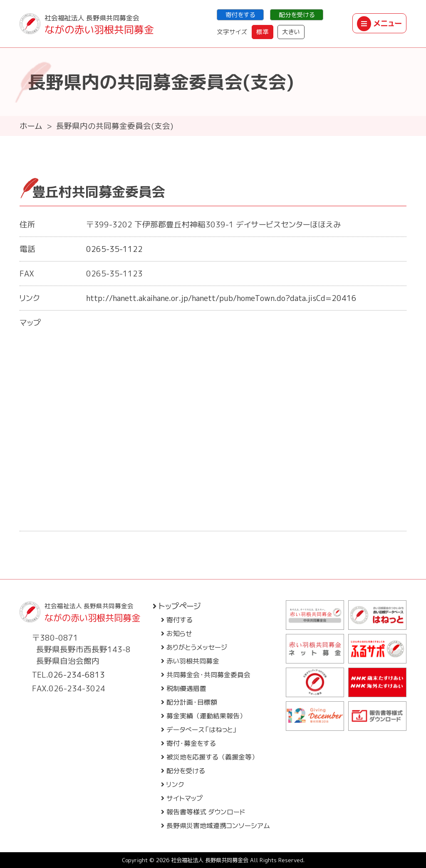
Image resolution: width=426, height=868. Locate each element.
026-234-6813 (77, 675)
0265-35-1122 (114, 249)
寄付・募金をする (188, 743)
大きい (291, 32)
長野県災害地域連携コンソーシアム (215, 826)
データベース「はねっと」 (199, 730)
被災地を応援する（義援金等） (210, 757)
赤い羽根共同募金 (190, 661)
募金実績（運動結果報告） (204, 716)
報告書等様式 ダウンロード (203, 812)
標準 (263, 32)
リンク (172, 784)
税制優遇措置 (184, 688)
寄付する (177, 620)
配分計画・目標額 (189, 702)
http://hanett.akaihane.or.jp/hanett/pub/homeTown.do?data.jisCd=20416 (221, 298)
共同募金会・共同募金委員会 (206, 675)
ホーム (31, 126)
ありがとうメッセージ (194, 647)
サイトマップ (182, 798)
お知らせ (177, 634)
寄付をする (240, 15)
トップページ (177, 606)
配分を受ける (297, 15)
